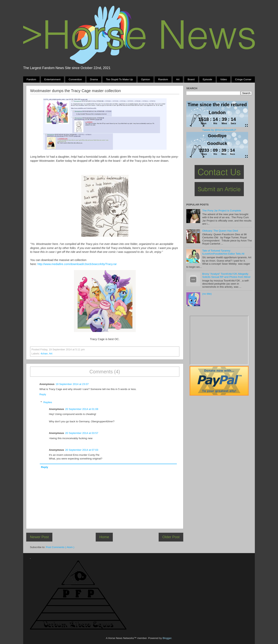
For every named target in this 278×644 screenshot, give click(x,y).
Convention (75, 79)
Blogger (167, 638)
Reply (43, 394)
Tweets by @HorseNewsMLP (219, 130)
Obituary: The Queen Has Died (220, 231)
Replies (48, 402)
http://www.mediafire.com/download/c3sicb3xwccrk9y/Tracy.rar (77, 264)
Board (191, 79)
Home (104, 537)
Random (163, 79)
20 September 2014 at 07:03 (82, 450)
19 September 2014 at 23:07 (72, 384)
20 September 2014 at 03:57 (82, 433)
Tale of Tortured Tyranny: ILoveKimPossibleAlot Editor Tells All (223, 252)
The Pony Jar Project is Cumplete (222, 211)
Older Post (171, 537)
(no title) (207, 294)
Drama (94, 79)
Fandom (31, 79)
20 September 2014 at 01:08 (82, 409)
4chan (44, 354)
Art (178, 79)
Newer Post (39, 537)
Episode (207, 79)
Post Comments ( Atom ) (60, 547)
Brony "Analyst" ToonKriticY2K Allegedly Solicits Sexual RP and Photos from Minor (226, 275)
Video (224, 79)
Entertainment (52, 79)
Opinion (145, 79)
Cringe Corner (243, 79)
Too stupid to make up (119, 79)
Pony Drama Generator (219, 340)
